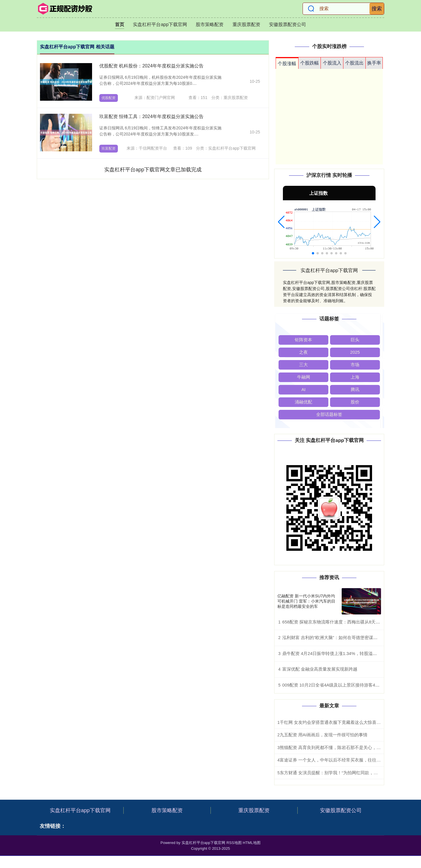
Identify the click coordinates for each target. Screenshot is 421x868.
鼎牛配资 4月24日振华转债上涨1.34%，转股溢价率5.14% (338, 653)
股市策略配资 (210, 24)
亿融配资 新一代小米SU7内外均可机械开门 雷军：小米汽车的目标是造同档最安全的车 (306, 601)
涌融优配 (303, 402)
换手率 (374, 63)
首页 (120, 24)
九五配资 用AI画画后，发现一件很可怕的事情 (324, 735)
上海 (355, 377)
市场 (355, 365)
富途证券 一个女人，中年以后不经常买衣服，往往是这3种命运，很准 (347, 760)
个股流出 (354, 63)
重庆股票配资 (246, 24)
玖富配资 (109, 148)
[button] (281, 222)
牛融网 (304, 377)
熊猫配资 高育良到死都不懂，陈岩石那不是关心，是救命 (335, 747)
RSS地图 (234, 843)
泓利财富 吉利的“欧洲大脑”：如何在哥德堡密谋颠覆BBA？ (339, 637)
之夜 (303, 352)
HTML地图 (251, 843)
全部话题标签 (329, 414)
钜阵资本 (303, 340)
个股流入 (332, 63)
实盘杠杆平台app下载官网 (160, 24)
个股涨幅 (287, 64)
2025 (355, 352)
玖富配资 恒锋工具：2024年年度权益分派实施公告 (151, 116)
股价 (355, 402)
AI (303, 389)
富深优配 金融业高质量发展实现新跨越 (320, 669)
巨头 (355, 340)
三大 (303, 365)
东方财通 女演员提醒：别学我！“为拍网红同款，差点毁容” (336, 773)
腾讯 (355, 389)
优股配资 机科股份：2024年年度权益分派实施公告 (151, 66)
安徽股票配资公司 (288, 24)
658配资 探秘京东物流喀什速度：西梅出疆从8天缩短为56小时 (342, 622)
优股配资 (109, 98)
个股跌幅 (310, 63)
